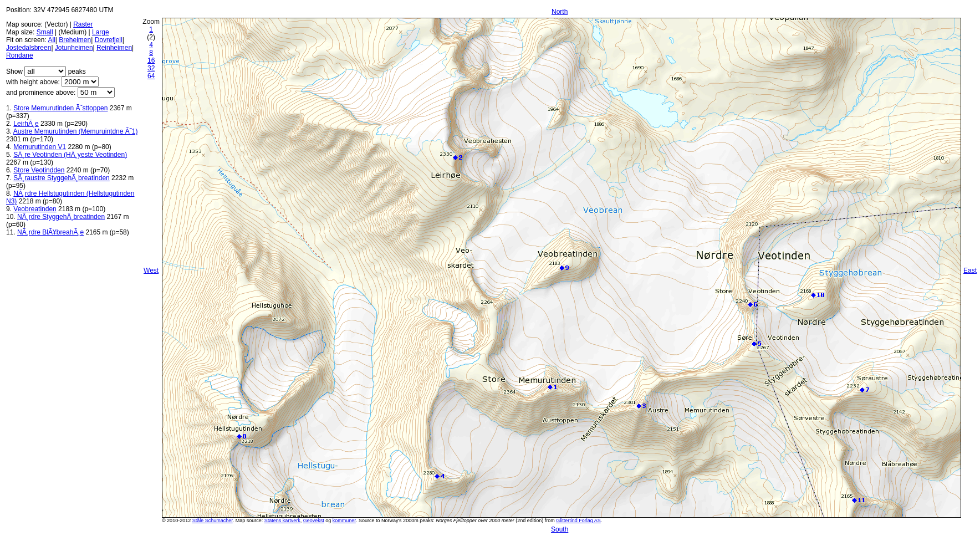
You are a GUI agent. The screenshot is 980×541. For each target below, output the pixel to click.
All (51, 40)
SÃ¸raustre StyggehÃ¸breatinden (61, 178)
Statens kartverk (282, 520)
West (151, 270)
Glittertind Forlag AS (578, 520)
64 (151, 76)
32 (151, 68)
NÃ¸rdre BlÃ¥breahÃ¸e (50, 232)
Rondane (20, 55)
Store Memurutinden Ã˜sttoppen (60, 108)
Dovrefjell (109, 40)
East (970, 270)
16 (151, 60)
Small (45, 32)
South (560, 529)
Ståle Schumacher (213, 520)
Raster (83, 24)
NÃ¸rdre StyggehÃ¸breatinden (61, 217)
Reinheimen (114, 48)
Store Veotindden (39, 170)
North (560, 12)
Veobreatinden (35, 209)
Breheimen (75, 40)
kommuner (344, 520)
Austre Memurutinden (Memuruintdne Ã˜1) (76, 131)
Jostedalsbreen (29, 48)
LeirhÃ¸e (26, 124)
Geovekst (314, 520)
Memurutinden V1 (40, 147)
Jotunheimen (74, 48)
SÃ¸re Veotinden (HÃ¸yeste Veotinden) (70, 155)
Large (101, 32)
